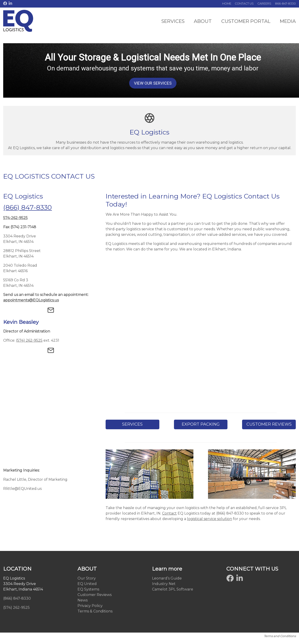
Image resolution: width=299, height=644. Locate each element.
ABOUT (203, 21)
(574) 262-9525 (29, 340)
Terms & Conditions (95, 611)
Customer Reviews (95, 595)
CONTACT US (244, 4)
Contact (169, 513)
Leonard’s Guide (167, 578)
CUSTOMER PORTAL (246, 21)
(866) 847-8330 (28, 207)
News (83, 600)
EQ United (87, 584)
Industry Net (164, 584)
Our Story (87, 578)
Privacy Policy (90, 606)
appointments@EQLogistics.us (31, 300)
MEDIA (288, 21)
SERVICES (173, 21)
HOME (227, 4)
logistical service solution (210, 519)
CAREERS (264, 4)
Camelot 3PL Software (173, 589)
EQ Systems (88, 589)
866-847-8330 (285, 4)
